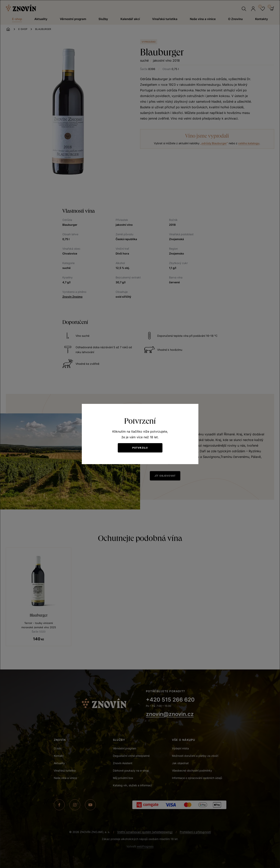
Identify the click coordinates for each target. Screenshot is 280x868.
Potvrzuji (140, 448)
